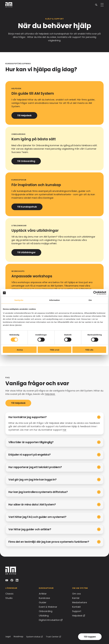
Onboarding (46, 611)
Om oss (77, 594)
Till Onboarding (26, 161)
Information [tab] (55, 300)
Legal (8, 637)
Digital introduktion (49, 620)
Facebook (12, 580)
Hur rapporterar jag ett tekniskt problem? (35, 467)
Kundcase (44, 598)
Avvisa (20, 350)
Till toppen (90, 637)
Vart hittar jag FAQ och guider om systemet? (37, 517)
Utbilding (44, 616)
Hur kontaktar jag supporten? (27, 417)
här (64, 430)
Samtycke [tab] (19, 300)
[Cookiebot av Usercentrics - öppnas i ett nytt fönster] (95, 293)
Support (77, 611)
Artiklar (43, 594)
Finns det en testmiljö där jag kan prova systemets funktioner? (49, 542)
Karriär (76, 598)
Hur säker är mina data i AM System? (32, 505)
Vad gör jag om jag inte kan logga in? (32, 480)
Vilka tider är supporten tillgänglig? (31, 442)
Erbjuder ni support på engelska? (29, 455)
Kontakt (76, 607)
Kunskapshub (46, 588)
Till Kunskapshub (27, 207)
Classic (9, 594)
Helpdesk (77, 616)
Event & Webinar (48, 607)
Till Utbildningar (26, 252)
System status (33, 637)
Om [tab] (90, 300)
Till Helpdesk (24, 115)
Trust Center (52, 637)
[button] (96, 5)
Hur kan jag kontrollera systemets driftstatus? (38, 492)
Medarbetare (80, 602)
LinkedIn (17, 580)
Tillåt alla (89, 350)
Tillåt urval (54, 350)
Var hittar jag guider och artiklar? (30, 529)
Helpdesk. (50, 394)
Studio (9, 598)
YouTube (7, 580)
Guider (43, 602)
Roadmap (18, 637)
